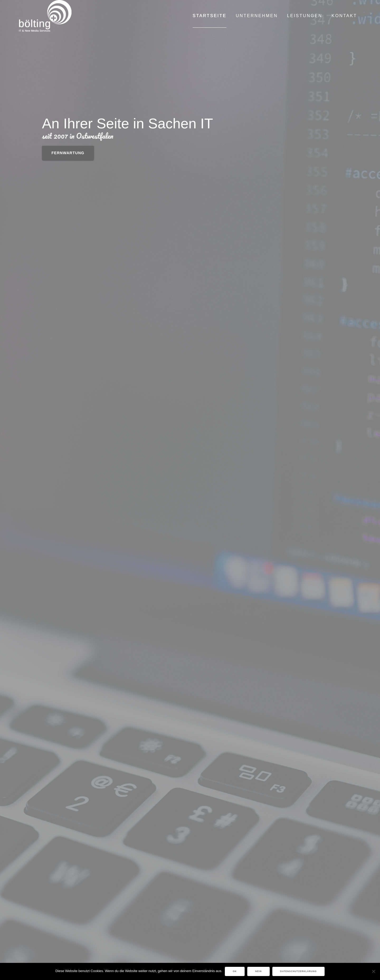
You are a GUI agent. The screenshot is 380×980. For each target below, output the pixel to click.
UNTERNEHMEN (257, 16)
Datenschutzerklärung (299, 971)
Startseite (210, 16)
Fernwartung (68, 153)
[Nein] (373, 971)
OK (235, 971)
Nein (258, 971)
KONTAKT (344, 16)
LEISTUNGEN (305, 16)
